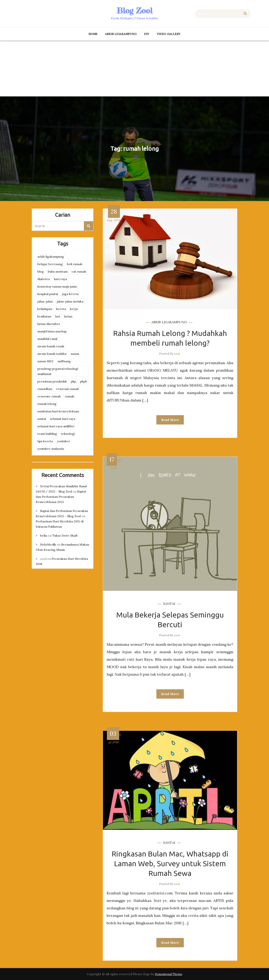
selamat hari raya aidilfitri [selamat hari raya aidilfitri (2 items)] (56, 426)
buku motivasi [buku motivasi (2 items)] (58, 271)
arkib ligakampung (121, 34)
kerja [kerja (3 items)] (74, 309)
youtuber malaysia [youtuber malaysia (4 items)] (51, 449)
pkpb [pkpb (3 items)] (84, 381)
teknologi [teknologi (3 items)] (68, 434)
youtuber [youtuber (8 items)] (64, 441)
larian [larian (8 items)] (68, 316)
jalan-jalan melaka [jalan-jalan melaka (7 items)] (70, 301)
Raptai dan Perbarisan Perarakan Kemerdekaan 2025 (61, 497)
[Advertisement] (134, 68)
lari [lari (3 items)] (58, 316)
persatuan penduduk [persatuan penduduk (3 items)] (52, 381)
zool (177, 354)
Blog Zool (134, 11)
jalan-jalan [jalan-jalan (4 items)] (45, 301)
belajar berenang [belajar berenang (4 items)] (50, 264)
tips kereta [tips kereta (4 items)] (45, 441)
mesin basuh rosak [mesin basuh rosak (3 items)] (51, 346)
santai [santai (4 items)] (42, 419)
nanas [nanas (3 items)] (75, 354)
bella (44, 535)
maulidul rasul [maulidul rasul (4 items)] (47, 339)
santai (169, 604)
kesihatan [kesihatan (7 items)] (44, 316)
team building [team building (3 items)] (47, 434)
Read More (170, 420)
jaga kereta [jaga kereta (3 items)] (70, 294)
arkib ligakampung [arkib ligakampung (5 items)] (51, 257)
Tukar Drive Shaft (65, 535)
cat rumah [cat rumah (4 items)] (79, 271)
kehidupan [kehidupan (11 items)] (45, 309)
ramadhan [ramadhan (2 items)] (45, 389)
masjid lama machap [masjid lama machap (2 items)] (52, 331)
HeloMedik (48, 544)
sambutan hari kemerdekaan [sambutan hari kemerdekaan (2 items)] (58, 411)
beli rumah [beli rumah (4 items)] (75, 264)
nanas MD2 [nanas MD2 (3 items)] (45, 361)
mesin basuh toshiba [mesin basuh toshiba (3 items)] (52, 354)
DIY (147, 34)
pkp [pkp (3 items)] (74, 381)
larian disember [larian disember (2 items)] (49, 324)
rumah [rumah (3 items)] (69, 396)
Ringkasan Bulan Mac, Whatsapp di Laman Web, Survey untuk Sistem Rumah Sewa (170, 864)
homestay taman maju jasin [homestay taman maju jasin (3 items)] (57, 286)
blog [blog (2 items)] (41, 271)
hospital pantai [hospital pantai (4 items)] (48, 294)
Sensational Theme (169, 974)
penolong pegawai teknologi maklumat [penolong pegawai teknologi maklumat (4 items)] (58, 371)
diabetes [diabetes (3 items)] (44, 279)
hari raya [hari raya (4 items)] (60, 279)
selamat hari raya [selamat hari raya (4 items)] (63, 419)
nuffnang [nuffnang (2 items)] (64, 361)
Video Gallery (169, 34)
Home (93, 34)
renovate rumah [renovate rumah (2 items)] (49, 396)
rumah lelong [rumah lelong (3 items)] (47, 404)
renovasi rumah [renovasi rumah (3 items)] (68, 389)
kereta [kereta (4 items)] (61, 309)
